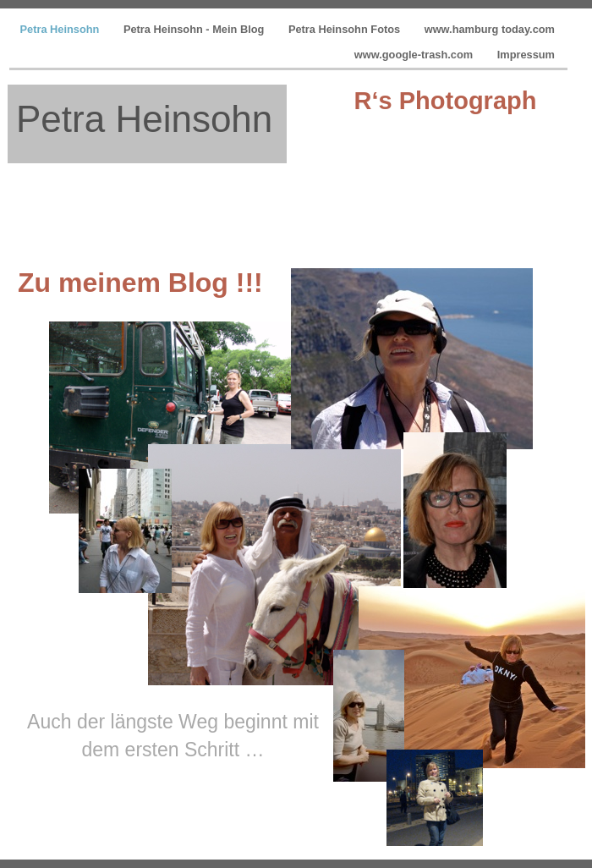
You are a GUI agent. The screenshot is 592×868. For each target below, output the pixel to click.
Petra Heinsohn (61, 29)
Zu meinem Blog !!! (140, 283)
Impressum (526, 55)
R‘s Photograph (446, 101)
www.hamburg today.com (490, 29)
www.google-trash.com (415, 55)
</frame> (455, 165)
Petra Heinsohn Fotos (346, 29)
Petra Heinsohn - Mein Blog (195, 29)
